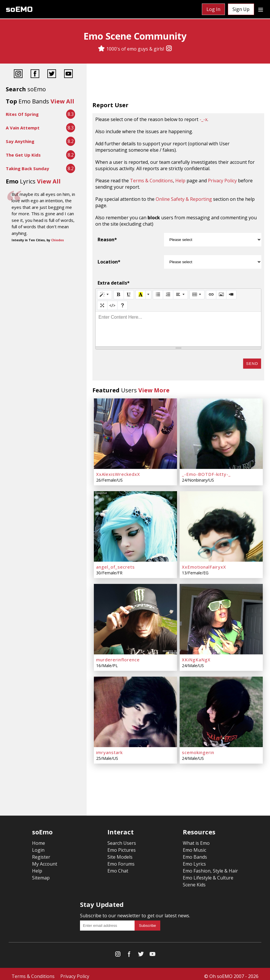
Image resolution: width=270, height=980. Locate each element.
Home (39, 838)
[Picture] (221, 295)
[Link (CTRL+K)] (211, 295)
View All (62, 101)
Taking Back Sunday (27, 168)
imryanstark (109, 748)
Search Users (122, 838)
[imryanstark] (135, 708)
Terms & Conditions (151, 181)
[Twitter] (52, 74)
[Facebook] (35, 74)
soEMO (19, 9)
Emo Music (194, 845)
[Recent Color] (141, 295)
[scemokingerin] (221, 708)
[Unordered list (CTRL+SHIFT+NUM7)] (158, 295)
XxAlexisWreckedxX (118, 473)
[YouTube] (68, 74)
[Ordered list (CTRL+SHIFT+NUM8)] (168, 295)
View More (154, 390)
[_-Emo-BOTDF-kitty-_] (221, 433)
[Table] (197, 295)
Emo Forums (121, 859)
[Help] (122, 305)
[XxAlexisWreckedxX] (135, 433)
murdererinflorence (118, 656)
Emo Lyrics (194, 859)
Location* (109, 262)
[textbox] (178, 329)
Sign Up (241, 9)
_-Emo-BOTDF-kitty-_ (206, 473)
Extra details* (114, 283)
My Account (45, 859)
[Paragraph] (180, 295)
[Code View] (112, 305)
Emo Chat (118, 866)
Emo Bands (195, 852)
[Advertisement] (178, 84)
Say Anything (20, 141)
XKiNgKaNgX (196, 656)
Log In (213, 9)
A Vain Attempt (23, 128)
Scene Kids (194, 880)
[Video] (231, 295)
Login (38, 845)
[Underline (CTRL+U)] (129, 295)
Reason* (107, 240)
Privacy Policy (222, 181)
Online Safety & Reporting (184, 199)
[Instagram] (169, 49)
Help (180, 181)
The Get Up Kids (23, 155)
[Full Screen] (102, 305)
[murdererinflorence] (135, 616)
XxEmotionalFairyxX (204, 565)
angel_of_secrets (116, 565)
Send (252, 364)
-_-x (203, 119)
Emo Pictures (122, 845)
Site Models (120, 852)
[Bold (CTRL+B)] (119, 295)
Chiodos (57, 240)
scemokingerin (198, 748)
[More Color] (148, 295)
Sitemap (41, 873)
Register (41, 852)
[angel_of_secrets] (135, 525)
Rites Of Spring (22, 114)
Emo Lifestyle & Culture (208, 873)
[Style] (105, 295)
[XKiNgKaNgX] (221, 616)
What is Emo (196, 838)
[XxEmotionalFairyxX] (221, 525)
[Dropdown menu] (261, 9)
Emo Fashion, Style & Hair (210, 866)
